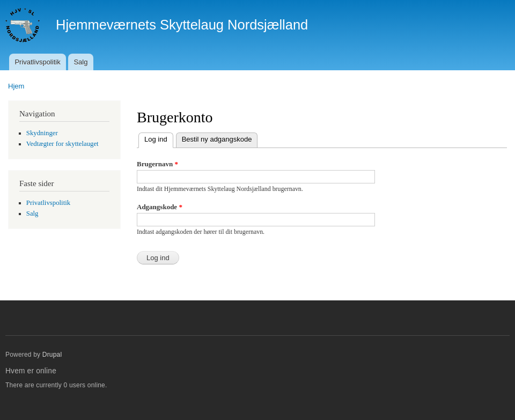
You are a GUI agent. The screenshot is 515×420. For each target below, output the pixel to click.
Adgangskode (160, 207)
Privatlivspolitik (37, 62)
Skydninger (42, 133)
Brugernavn (157, 164)
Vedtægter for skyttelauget (62, 144)
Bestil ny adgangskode (217, 139)
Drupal (52, 355)
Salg (80, 62)
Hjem (16, 86)
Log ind (159, 138)
